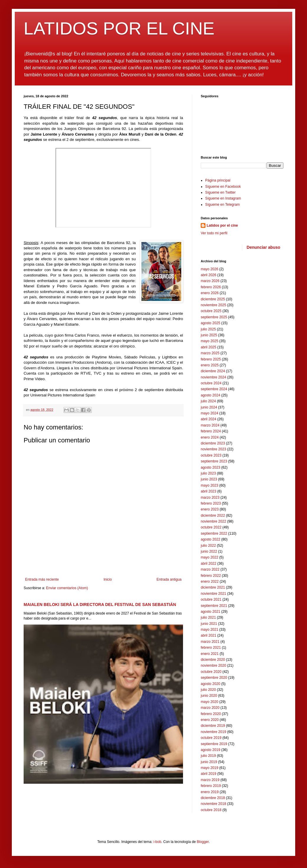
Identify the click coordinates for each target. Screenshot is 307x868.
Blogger (203, 842)
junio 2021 (209, 624)
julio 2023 (208, 473)
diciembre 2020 (213, 660)
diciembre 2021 (213, 587)
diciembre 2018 (213, 798)
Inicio (108, 579)
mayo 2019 (209, 768)
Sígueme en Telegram (222, 205)
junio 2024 (209, 407)
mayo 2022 (209, 557)
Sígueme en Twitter (220, 192)
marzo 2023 (210, 498)
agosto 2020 (210, 684)
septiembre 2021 (214, 606)
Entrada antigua (169, 579)
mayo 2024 (209, 413)
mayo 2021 (209, 630)
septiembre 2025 (214, 317)
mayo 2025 (209, 341)
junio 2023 (209, 479)
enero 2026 (210, 293)
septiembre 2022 (214, 533)
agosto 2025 (210, 323)
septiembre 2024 (214, 389)
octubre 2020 (211, 672)
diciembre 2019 (213, 726)
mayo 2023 (209, 485)
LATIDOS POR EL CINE (119, 28)
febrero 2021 (211, 648)
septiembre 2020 (214, 678)
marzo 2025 (210, 353)
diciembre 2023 (213, 443)
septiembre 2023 (214, 461)
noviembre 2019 (213, 732)
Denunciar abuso (264, 247)
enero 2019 (210, 792)
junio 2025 (209, 335)
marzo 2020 (210, 708)
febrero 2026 (211, 287)
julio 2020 (208, 690)
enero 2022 (210, 582)
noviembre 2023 (213, 449)
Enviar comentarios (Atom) (67, 588)
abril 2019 (209, 774)
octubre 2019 (211, 738)
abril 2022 (209, 564)
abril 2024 (209, 419)
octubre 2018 (211, 810)
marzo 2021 (210, 642)
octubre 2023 (211, 455)
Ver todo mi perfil (214, 233)
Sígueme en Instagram (223, 198)
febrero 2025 (211, 359)
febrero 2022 (211, 576)
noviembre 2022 (213, 521)
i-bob (157, 842)
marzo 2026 (210, 281)
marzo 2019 (210, 780)
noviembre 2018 (213, 804)
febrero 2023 (211, 503)
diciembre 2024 (213, 371)
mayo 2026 (209, 269)
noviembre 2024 (213, 377)
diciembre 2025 (213, 299)
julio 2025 (208, 329)
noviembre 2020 (213, 666)
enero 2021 (210, 654)
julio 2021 (208, 617)
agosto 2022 (210, 539)
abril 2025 (209, 347)
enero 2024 (210, 437)
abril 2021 (209, 635)
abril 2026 (209, 275)
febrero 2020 (211, 714)
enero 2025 (210, 365)
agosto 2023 (210, 467)
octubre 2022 (211, 527)
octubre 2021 (211, 599)
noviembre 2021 (213, 594)
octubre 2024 (211, 383)
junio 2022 (209, 551)
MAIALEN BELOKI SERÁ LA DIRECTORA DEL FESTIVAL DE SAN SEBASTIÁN (100, 605)
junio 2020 (209, 696)
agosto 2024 (210, 395)
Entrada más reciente (42, 579)
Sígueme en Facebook (223, 187)
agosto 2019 (210, 750)
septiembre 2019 (214, 744)
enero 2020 (210, 720)
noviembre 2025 (213, 305)
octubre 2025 (211, 311)
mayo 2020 (209, 702)
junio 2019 (209, 762)
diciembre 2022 (213, 515)
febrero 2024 (211, 431)
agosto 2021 (210, 612)
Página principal (218, 180)
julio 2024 (208, 401)
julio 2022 (208, 546)
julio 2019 (208, 756)
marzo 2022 (210, 569)
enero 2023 (210, 509)
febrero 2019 (211, 786)
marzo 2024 (210, 425)
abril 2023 (209, 491)
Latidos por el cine (222, 225)
